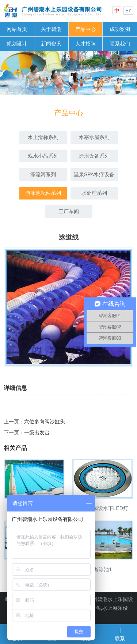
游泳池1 (103, 569)
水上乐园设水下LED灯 (103, 508)
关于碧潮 (51, 29)
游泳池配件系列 (43, 193)
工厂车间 (69, 212)
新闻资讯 (51, 44)
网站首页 (17, 29)
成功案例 (120, 29)
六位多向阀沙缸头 (45, 422)
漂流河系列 (43, 174)
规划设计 (17, 44)
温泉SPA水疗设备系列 (94, 176)
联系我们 (120, 44)
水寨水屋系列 (94, 137)
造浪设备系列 (94, 156)
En (128, 11)
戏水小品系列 (43, 156)
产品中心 (85, 29)
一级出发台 (37, 432)
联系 (120, 634)
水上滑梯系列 (43, 137)
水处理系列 (94, 193)
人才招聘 (85, 44)
